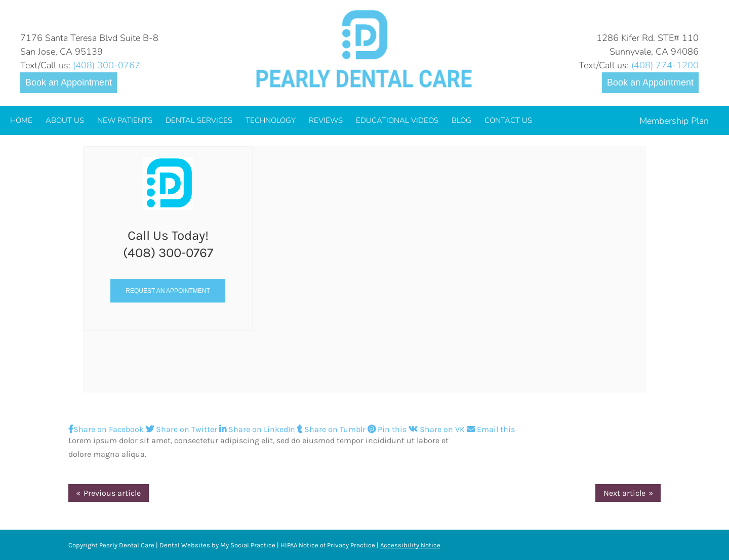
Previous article (112, 493)
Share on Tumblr (332, 429)
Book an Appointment (69, 82)
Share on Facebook (107, 429)
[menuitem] (21, 121)
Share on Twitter (183, 429)
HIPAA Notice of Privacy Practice (328, 545)
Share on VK (438, 429)
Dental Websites (185, 545)
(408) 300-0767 (107, 65)
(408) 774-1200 (665, 65)
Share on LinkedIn (258, 429)
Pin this (388, 429)
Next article (624, 493)
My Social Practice (247, 545)
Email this (491, 429)
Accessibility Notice (410, 545)
